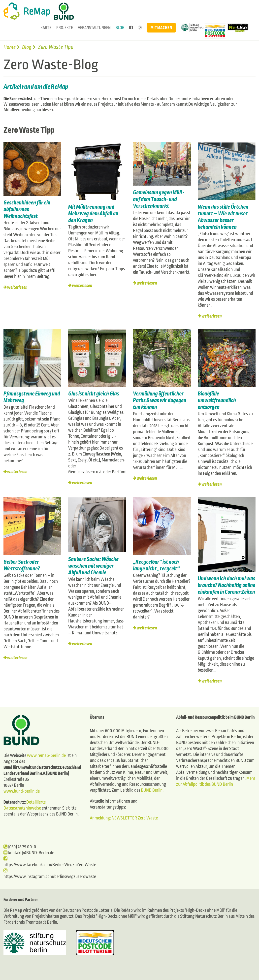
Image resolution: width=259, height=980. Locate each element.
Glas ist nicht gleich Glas (94, 394)
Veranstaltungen (94, 28)
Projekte (65, 28)
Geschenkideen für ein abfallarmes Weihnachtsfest (27, 209)
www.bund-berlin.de (22, 791)
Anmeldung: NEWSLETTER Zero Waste (124, 818)
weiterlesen (17, 287)
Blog (120, 28)
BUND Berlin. (152, 790)
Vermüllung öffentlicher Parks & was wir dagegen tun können (160, 400)
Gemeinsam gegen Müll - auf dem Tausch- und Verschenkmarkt (159, 199)
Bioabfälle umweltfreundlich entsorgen (217, 400)
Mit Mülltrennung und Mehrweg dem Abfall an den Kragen (93, 214)
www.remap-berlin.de (46, 756)
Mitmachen (161, 28)
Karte (46, 28)
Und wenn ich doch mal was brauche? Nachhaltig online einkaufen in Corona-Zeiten (227, 585)
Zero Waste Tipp (30, 130)
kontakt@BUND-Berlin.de (29, 853)
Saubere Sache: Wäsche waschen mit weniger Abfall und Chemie (93, 566)
